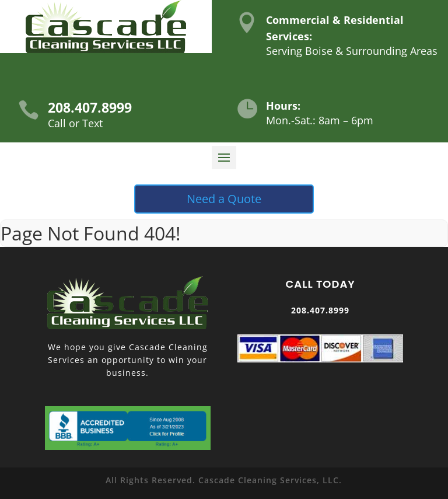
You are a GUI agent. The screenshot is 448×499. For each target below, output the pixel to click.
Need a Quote (224, 199)
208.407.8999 (90, 107)
